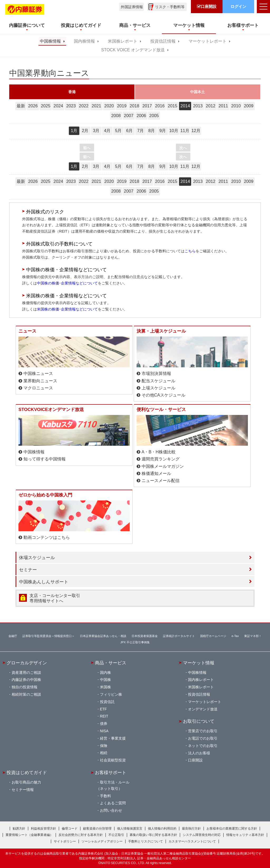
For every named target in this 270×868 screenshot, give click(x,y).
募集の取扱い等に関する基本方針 (153, 835)
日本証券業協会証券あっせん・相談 (103, 636)
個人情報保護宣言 (130, 829)
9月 (163, 131)
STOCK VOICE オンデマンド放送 (133, 50)
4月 (107, 131)
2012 (211, 106)
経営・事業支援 (113, 738)
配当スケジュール (158, 381)
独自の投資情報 (25, 687)
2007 (129, 116)
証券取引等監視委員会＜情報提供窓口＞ (49, 636)
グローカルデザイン (27, 663)
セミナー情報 (23, 790)
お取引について (199, 721)
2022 (84, 106)
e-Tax (235, 636)
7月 (140, 131)
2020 (109, 106)
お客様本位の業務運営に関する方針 (232, 829)
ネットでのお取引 (203, 746)
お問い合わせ (111, 810)
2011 (223, 106)
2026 (33, 106)
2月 (85, 131)
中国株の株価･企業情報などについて (67, 283)
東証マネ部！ (253, 636)
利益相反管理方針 (44, 829)
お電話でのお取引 (203, 738)
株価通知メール (156, 473)
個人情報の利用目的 (162, 829)
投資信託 (107, 702)
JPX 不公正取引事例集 (135, 642)
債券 (104, 724)
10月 (174, 131)
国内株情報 (84, 41)
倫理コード (70, 829)
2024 (58, 106)
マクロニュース (38, 388)
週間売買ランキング (161, 459)
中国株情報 (50, 41)
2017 (147, 106)
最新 (21, 106)
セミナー (28, 570)
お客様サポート (111, 772)
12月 (196, 131)
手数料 (105, 796)
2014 (185, 106)
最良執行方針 (191, 829)
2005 (154, 116)
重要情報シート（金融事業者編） (29, 835)
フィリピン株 (111, 694)
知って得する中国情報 (45, 459)
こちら (190, 251)
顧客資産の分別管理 (97, 829)
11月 (185, 131)
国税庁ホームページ (213, 636)
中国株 (105, 680)
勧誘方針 (19, 829)
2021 (96, 106)
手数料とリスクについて (146, 841)
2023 (71, 106)
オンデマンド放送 (203, 709)
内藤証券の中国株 (26, 680)
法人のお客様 (199, 753)
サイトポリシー (65, 841)
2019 (122, 106)
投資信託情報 (163, 41)
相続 (104, 753)
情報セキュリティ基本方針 (245, 835)
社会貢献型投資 (113, 760)
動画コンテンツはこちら (47, 537)
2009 (249, 106)
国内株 (105, 673)
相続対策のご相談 (26, 694)
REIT (104, 716)
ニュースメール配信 (161, 481)
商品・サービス (111, 663)
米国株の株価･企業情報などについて (67, 309)
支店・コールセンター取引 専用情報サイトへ (55, 598)
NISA (104, 731)
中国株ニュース (38, 373)
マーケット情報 (199, 663)
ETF (103, 709)
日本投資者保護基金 (145, 636)
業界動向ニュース (40, 381)
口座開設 (195, 760)
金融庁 (13, 636)
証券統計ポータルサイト (179, 636)
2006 (141, 116)
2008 (116, 116)
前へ (87, 148)
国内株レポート (201, 680)
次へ (183, 148)
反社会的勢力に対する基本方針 (81, 835)
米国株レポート (123, 41)
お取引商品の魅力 (26, 782)
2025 (46, 106)
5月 (118, 131)
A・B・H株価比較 (159, 452)
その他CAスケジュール (163, 395)
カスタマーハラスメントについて (192, 841)
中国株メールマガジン (163, 466)
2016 (160, 106)
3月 (96, 131)
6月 (129, 131)
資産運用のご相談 (26, 673)
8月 (151, 131)
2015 (172, 106)
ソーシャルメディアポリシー (102, 841)
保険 (104, 746)
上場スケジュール (158, 388)
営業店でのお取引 (203, 731)
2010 (236, 106)
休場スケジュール (37, 558)
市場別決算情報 (156, 373)
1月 (74, 131)
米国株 (105, 687)
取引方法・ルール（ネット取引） (113, 785)
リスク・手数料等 (170, 7)
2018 (134, 106)
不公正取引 (116, 835)
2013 (198, 106)
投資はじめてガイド (27, 772)
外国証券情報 (132, 7)
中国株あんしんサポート (44, 582)
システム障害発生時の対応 (202, 835)
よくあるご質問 (113, 803)
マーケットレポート (208, 41)
